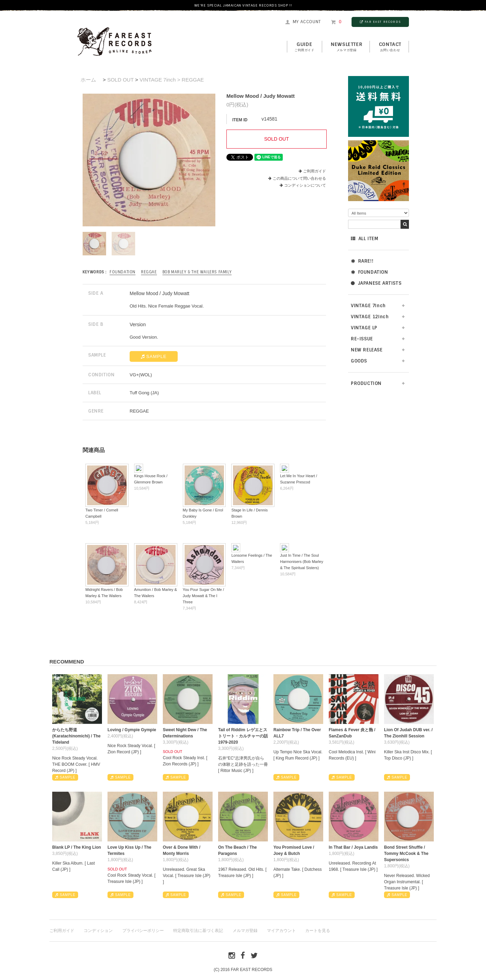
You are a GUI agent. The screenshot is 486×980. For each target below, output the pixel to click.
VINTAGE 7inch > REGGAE (172, 80)
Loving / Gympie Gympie (132, 730)
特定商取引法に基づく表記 (198, 931)
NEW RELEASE (367, 350)
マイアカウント (281, 931)
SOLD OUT (120, 80)
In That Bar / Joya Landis (353, 847)
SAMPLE (154, 356)
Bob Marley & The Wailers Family (197, 272)
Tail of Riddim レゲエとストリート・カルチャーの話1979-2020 (243, 736)
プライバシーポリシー (143, 931)
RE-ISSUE (362, 339)
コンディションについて (303, 185)
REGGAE (149, 272)
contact (390, 47)
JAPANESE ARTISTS (376, 283)
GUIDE (305, 47)
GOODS (359, 361)
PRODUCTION (366, 383)
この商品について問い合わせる (299, 178)
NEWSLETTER (347, 47)
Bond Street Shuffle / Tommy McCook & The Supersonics (406, 854)
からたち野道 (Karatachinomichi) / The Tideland (76, 736)
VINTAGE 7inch (368, 306)
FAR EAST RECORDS (380, 22)
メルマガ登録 (245, 931)
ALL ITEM (364, 239)
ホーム (88, 80)
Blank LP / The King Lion (77, 847)
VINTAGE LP (364, 328)
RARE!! (362, 261)
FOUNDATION (370, 272)
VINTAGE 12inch (370, 317)
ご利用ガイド (315, 171)
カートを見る (318, 931)
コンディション (98, 931)
